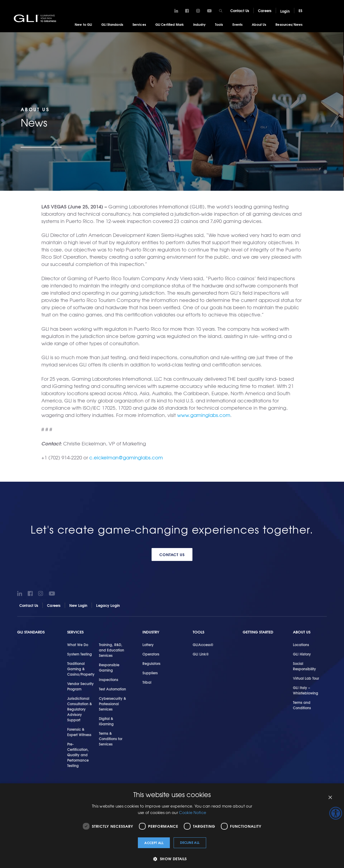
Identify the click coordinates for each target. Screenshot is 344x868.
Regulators (151, 663)
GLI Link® (201, 654)
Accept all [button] (154, 843)
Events (238, 24)
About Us (259, 24)
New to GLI (83, 24)
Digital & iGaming (106, 721)
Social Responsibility (304, 666)
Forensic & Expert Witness (79, 732)
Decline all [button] (190, 842)
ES (300, 10)
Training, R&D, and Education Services (112, 650)
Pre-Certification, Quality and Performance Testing (78, 754)
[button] (172, 859)
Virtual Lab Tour (306, 678)
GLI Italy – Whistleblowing (306, 690)
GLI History (302, 654)
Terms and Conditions (302, 705)
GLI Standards (112, 24)
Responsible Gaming (109, 667)
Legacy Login (108, 605)
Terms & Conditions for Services (111, 738)
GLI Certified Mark (170, 24)
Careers (265, 10)
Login (285, 11)
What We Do (78, 644)
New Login (78, 605)
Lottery (148, 644)
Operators (151, 654)
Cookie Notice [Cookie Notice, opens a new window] (193, 812)
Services (139, 24)
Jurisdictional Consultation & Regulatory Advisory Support (80, 709)
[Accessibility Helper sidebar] (336, 813)
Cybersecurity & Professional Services (112, 703)
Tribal (147, 682)
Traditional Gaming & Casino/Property (81, 668)
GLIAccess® (203, 644)
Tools (219, 24)
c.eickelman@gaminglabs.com (126, 457)
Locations (301, 644)
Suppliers (150, 672)
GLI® (36, 19)
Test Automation (112, 689)
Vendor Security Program (80, 686)
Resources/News (289, 24)
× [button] (330, 797)
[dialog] (172, 826)
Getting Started (258, 632)
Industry (199, 24)
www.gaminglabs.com (204, 415)
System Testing (80, 654)
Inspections (109, 679)
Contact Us (240, 10)
